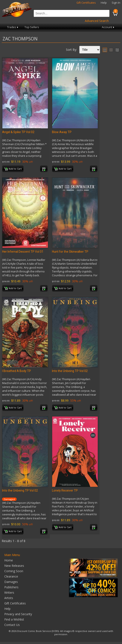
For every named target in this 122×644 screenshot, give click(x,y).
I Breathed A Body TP (17, 371)
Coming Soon (14, 571)
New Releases (14, 566)
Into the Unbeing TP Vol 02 (70, 371)
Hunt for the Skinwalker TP (70, 252)
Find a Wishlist (14, 619)
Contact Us (12, 625)
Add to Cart (13, 169)
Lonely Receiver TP (65, 490)
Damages (11, 582)
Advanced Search (97, 21)
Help (104, 3)
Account (108, 27)
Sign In (116, 3)
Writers (9, 593)
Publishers (11, 587)
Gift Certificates (86, 3)
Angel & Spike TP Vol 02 (18, 132)
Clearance (11, 576)
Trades (13, 27)
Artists (9, 598)
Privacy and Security (18, 614)
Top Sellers (32, 27)
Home (9, 560)
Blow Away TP (62, 132)
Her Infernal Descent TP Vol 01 (23, 252)
